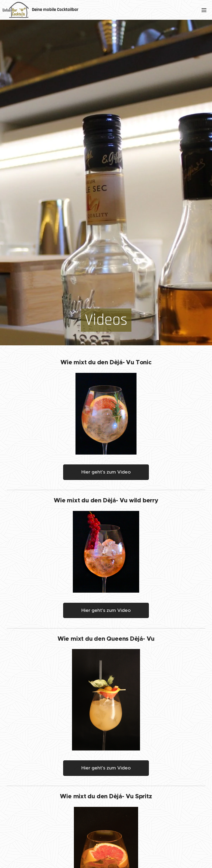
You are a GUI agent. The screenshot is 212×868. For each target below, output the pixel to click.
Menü (204, 10)
